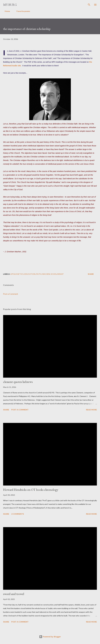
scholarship (57, 274)
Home (6, 11)
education (30, 274)
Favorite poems (22, 11)
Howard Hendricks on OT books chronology (31, 490)
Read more (91, 410)
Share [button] (91, 274)
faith (39, 274)
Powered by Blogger (50, 637)
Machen (46, 274)
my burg (10, 5)
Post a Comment (11, 294)
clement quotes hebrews (18, 382)
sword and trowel (14, 594)
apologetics (17, 274)
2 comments (18, 514)
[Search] (89, 5)
